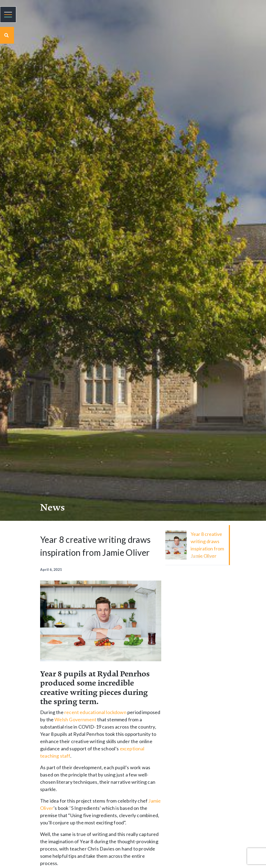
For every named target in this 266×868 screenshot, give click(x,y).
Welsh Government (75, 719)
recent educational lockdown (95, 712)
